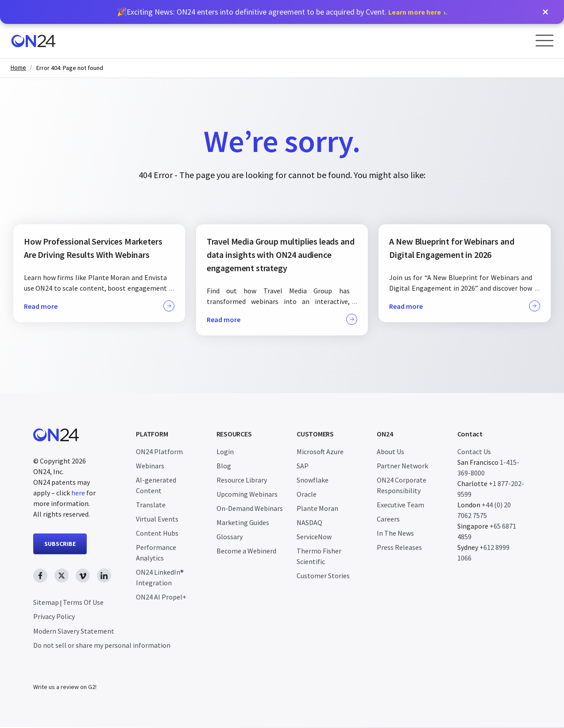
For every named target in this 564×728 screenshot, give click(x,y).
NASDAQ (309, 522)
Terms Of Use (83, 602)
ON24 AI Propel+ (161, 597)
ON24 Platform (159, 452)
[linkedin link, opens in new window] (104, 576)
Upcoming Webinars (247, 494)
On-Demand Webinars (250, 508)
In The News (395, 533)
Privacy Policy (54, 616)
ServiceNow (314, 537)
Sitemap (46, 602)
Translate (151, 505)
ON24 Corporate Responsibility (402, 485)
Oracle (307, 494)
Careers (388, 519)
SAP (303, 466)
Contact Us (474, 452)
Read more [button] (99, 306)
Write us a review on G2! (65, 688)
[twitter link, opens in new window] (62, 576)
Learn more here (415, 12)
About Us (390, 452)
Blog (224, 466)
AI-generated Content (156, 485)
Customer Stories (323, 576)
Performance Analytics (156, 553)
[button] (545, 12)
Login (225, 452)
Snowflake (313, 480)
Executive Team (400, 505)
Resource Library (242, 480)
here (78, 493)
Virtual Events (157, 519)
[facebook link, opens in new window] (40, 576)
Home (18, 68)
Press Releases (399, 547)
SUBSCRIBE (60, 544)
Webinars (150, 466)
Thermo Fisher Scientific (319, 556)
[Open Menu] (545, 41)
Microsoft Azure (320, 452)
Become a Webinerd (246, 551)
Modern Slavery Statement (74, 631)
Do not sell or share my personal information (102, 645)
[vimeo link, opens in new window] (83, 576)
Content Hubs (157, 533)
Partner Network (402, 466)
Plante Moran (317, 508)
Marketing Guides (243, 522)
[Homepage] (33, 41)
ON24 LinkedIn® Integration (160, 577)
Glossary (230, 537)
